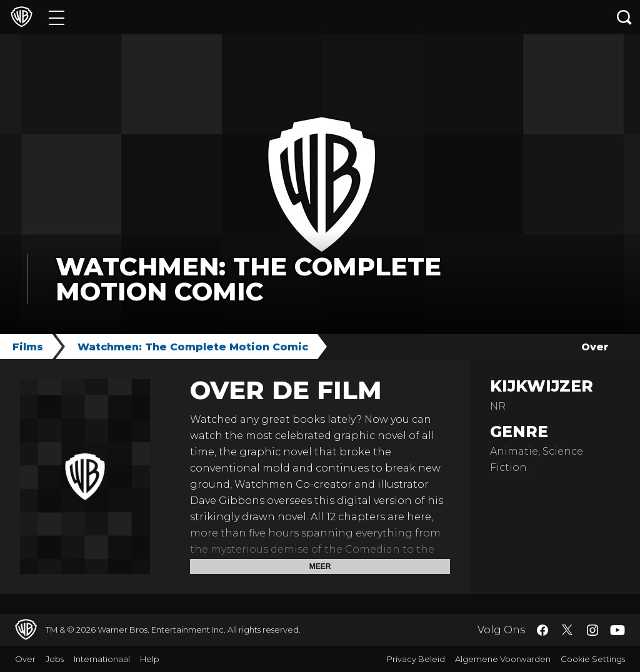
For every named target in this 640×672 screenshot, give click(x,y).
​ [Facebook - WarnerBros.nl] (542, 630)
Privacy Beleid (416, 659)
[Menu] (57, 17)
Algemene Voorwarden (503, 659)
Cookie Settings (593, 659)
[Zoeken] (624, 17)
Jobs (55, 659)
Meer (320, 566)
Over (595, 347)
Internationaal (102, 659)
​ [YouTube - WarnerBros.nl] (617, 630)
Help (150, 659)
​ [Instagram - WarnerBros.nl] (592, 630)
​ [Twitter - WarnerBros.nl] (567, 630)
